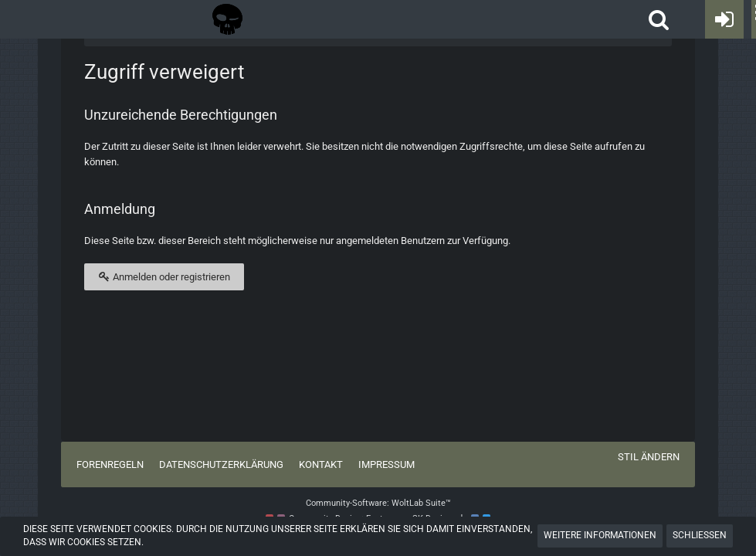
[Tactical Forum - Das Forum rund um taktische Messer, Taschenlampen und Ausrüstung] (227, 19)
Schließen (700, 535)
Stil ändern (649, 457)
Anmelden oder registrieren (164, 276)
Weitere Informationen (600, 535)
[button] (659, 19)
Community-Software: (378, 503)
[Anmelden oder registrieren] (724, 19)
